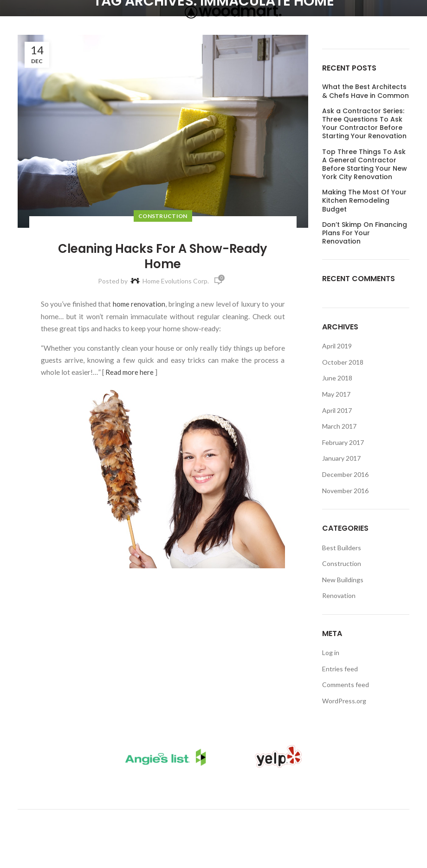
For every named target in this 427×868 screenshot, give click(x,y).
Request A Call (349, 791)
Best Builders (342, 548)
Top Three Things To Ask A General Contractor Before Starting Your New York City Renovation (365, 164)
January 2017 (341, 458)
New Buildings (343, 580)
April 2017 (337, 410)
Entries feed (340, 669)
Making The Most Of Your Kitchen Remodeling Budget (364, 201)
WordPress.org (344, 701)
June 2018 (337, 378)
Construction (163, 216)
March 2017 (339, 426)
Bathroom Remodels (185, 791)
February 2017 (343, 442)
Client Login (273, 791)
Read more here (130, 372)
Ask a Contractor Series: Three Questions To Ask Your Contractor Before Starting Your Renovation (364, 124)
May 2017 (336, 394)
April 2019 (337, 346)
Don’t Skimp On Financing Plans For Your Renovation (365, 233)
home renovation (139, 304)
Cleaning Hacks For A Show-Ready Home (163, 256)
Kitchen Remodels (84, 791)
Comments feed (346, 685)
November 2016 (345, 491)
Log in (331, 653)
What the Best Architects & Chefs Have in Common (366, 91)
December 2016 (345, 474)
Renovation (339, 595)
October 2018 (343, 362)
